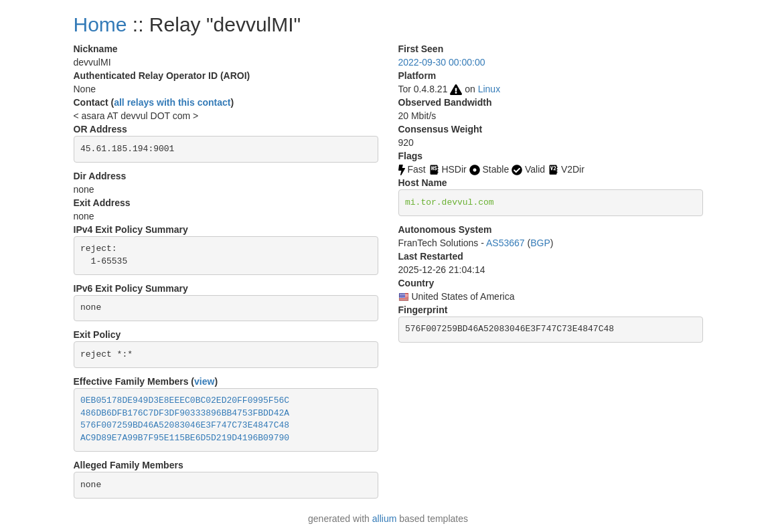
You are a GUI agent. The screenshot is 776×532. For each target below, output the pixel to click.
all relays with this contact (172, 102)
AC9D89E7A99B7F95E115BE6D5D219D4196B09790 (185, 438)
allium (385, 519)
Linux (489, 89)
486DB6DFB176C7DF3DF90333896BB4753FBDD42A (185, 413)
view (204, 381)
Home (100, 24)
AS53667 (506, 243)
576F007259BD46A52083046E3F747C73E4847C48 (185, 425)
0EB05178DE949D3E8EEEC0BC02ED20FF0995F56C (185, 401)
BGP (540, 243)
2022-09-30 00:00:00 (442, 62)
